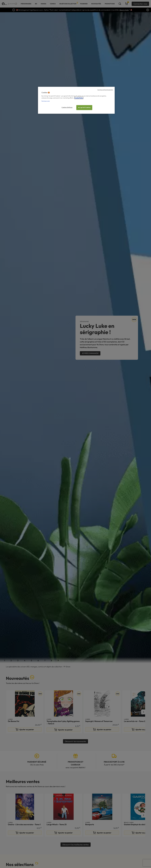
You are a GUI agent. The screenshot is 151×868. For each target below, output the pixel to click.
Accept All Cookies (84, 107)
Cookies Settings (67, 107)
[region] (76, 100)
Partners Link (46, 101)
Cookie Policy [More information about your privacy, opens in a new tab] (79, 98)
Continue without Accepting (105, 90)
